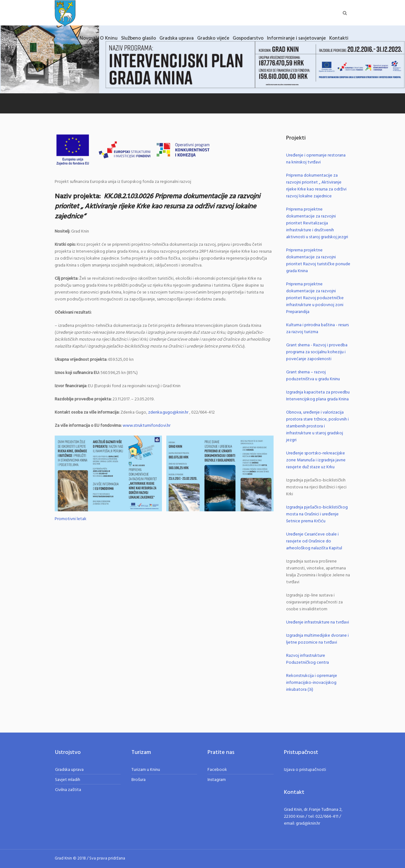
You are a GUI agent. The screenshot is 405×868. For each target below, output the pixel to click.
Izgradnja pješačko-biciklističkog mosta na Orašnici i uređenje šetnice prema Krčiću (317, 514)
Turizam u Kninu (146, 770)
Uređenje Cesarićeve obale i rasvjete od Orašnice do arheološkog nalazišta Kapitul (314, 541)
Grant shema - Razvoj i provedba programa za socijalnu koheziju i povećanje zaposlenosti (317, 352)
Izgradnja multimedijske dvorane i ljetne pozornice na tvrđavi (317, 639)
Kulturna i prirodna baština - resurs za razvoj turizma (317, 329)
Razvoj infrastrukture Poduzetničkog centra (308, 659)
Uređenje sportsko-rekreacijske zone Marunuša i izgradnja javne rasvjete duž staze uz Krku (316, 460)
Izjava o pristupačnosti (305, 770)
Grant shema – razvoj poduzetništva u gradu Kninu (313, 376)
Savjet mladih (68, 780)
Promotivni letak (71, 519)
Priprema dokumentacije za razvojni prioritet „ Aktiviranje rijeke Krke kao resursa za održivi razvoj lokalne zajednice (316, 186)
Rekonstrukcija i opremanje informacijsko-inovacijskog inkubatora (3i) (312, 683)
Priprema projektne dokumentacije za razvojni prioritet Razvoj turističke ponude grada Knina (318, 261)
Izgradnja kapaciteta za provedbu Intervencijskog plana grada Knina (318, 396)
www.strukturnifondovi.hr (147, 426)
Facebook (217, 770)
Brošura (139, 780)
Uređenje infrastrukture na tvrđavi (318, 622)
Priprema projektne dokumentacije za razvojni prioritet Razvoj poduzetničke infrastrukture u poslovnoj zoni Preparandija (315, 298)
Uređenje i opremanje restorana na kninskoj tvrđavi (316, 159)
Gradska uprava (69, 770)
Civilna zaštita (68, 790)
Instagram (217, 780)
